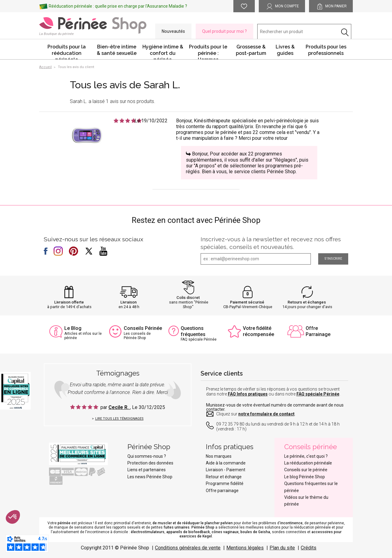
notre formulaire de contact (266, 414)
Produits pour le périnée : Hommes (208, 52)
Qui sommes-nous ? (147, 456)
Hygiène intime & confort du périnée (163, 52)
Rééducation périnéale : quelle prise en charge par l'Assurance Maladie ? (118, 6)
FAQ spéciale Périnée (318, 394)
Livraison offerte (69, 302)
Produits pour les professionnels (326, 50)
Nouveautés (173, 31)
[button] (13, 517)
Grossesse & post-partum (251, 50)
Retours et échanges (307, 302)
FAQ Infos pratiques (248, 394)
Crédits (309, 548)
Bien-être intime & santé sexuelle (117, 50)
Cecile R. (119, 407)
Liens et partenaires (147, 470)
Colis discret (188, 298)
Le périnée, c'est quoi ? (306, 456)
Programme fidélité (225, 483)
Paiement (236, 470)
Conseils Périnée (143, 328)
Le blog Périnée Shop (305, 477)
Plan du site (282, 548)
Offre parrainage (222, 491)
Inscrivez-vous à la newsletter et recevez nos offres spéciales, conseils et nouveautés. (271, 243)
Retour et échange (224, 477)
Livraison (128, 302)
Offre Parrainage (318, 331)
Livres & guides (285, 50)
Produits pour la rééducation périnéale (67, 52)
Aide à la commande (226, 463)
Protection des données (150, 463)
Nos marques (219, 456)
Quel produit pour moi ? (224, 31)
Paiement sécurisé (247, 302)
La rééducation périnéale (308, 463)
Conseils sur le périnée (306, 470)
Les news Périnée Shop (150, 477)
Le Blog (73, 328)
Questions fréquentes (193, 331)
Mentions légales (245, 548)
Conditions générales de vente (188, 548)
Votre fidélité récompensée (258, 331)
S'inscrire (333, 259)
